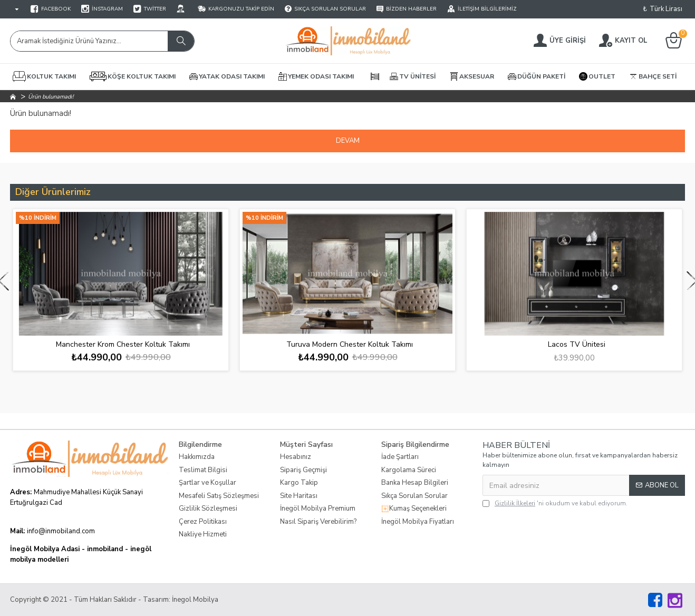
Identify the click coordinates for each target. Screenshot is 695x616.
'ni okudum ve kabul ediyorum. (555, 503)
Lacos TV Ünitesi (577, 345)
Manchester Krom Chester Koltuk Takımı (123, 345)
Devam (348, 141)
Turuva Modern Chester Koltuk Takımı (350, 345)
